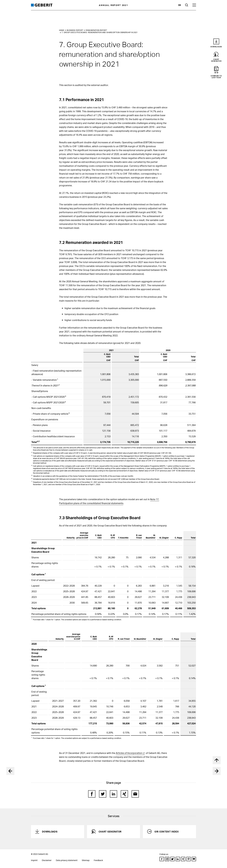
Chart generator (110, 832)
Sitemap (86, 860)
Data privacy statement (67, 860)
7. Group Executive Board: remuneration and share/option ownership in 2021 (100, 32)
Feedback (98, 860)
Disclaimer (47, 860)
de (180, 5)
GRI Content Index (167, 832)
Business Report (75, 30)
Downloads (50, 832)
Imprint (34, 860)
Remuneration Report (96, 30)
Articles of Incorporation (129, 753)
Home (62, 30)
